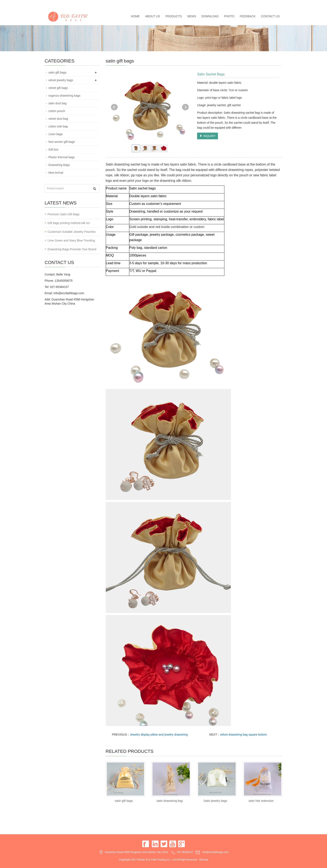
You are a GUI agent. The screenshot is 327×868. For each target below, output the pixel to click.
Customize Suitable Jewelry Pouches (72, 232)
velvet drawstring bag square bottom (244, 735)
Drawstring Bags (59, 165)
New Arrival (56, 173)
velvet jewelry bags (61, 80)
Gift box (53, 149)
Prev (114, 107)
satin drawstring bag (169, 801)
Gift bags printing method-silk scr (69, 223)
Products (174, 16)
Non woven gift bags (62, 142)
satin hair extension (261, 801)
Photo (229, 16)
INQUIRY (208, 136)
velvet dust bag (58, 119)
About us (153, 16)
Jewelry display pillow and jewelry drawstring (159, 735)
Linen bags (56, 134)
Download (210, 16)
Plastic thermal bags (62, 157)
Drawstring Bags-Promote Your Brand (72, 249)
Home (135, 16)
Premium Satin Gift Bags (64, 214)
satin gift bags (124, 801)
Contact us (270, 16)
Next (185, 107)
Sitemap (204, 860)
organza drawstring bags (64, 96)
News (192, 16)
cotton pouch (57, 111)
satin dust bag (57, 103)
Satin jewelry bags (215, 801)
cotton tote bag (58, 126)
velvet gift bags (58, 88)
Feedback (248, 16)
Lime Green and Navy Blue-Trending (71, 240)
